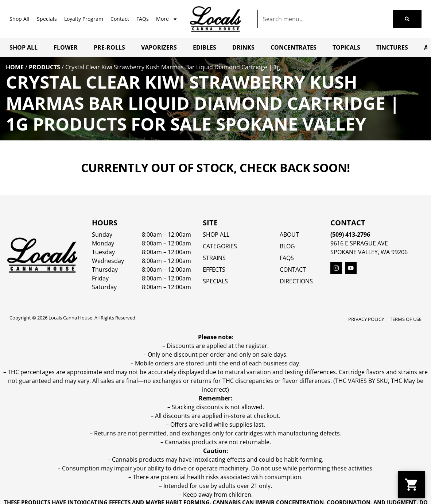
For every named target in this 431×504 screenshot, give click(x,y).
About (289, 234)
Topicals (346, 47)
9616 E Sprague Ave (359, 243)
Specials (47, 19)
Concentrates (294, 47)
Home (15, 67)
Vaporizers (159, 47)
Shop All (20, 19)
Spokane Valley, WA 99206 (369, 252)
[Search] (407, 19)
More (167, 19)
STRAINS (214, 258)
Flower (66, 47)
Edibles (205, 47)
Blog (287, 246)
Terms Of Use (406, 319)
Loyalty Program (84, 19)
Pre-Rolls (109, 47)
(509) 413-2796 (350, 234)
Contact (120, 19)
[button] (411, 484)
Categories (220, 246)
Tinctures (392, 47)
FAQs (143, 19)
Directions (296, 281)
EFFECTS (214, 270)
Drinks (243, 47)
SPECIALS (215, 281)
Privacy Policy (366, 319)
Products (44, 67)
